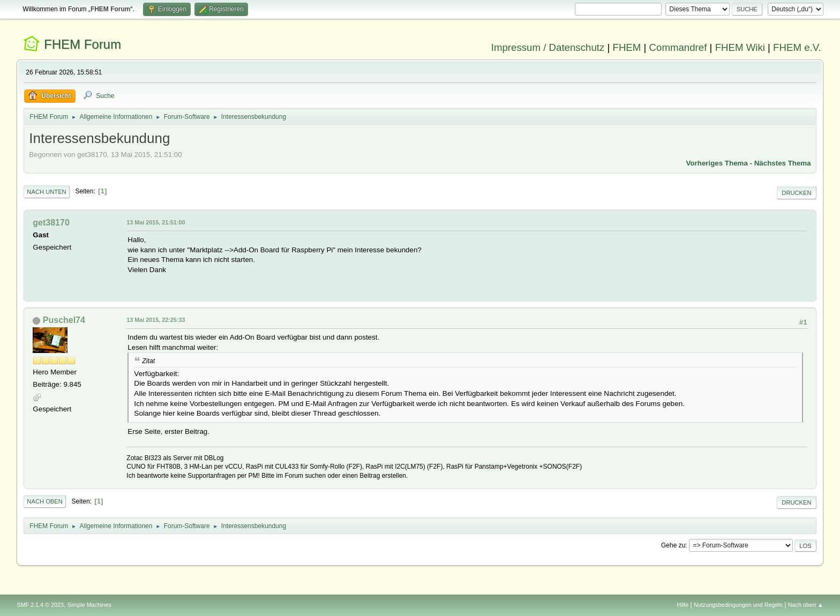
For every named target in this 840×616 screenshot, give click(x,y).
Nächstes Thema (783, 163)
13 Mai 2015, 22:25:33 (156, 320)
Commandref (678, 47)
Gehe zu (673, 545)
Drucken (796, 193)
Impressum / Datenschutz (548, 47)
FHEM (627, 47)
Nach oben (45, 501)
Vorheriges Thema (717, 163)
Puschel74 (64, 320)
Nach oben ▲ (806, 605)
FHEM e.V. (797, 47)
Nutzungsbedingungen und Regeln (738, 605)
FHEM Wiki (740, 47)
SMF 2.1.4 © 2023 (40, 605)
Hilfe (683, 605)
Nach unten (46, 192)
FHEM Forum (82, 44)
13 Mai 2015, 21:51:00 (156, 222)
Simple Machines (89, 605)
